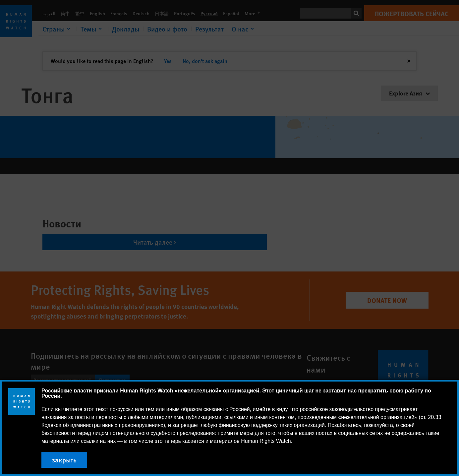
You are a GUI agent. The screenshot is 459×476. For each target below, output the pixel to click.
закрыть (64, 460)
